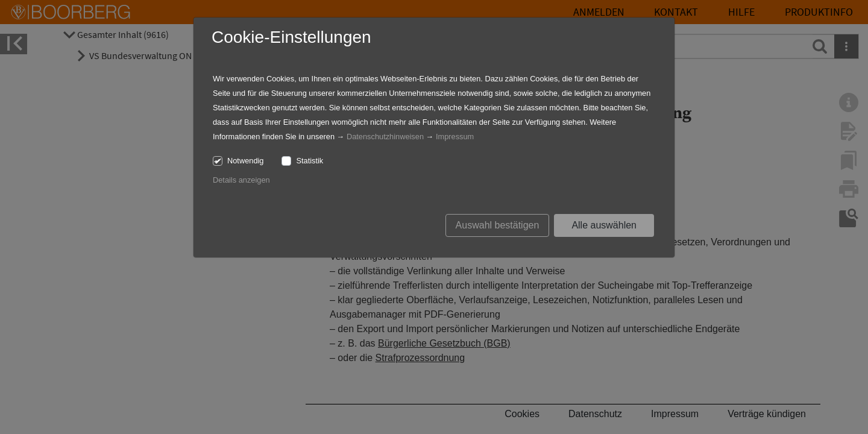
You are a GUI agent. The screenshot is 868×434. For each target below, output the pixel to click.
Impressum (455, 137)
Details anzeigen (241, 180)
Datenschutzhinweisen (385, 137)
